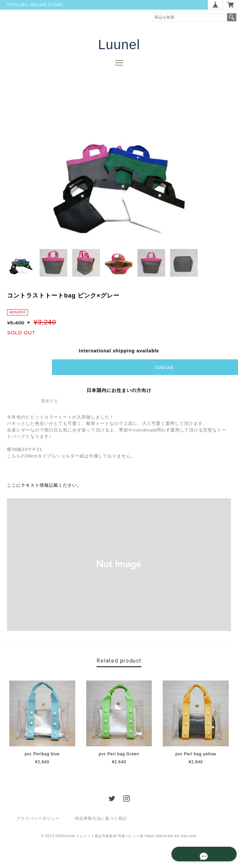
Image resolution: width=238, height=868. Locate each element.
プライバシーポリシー (38, 819)
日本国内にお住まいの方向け (119, 391)
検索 (232, 17)
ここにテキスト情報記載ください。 (44, 486)
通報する (50, 402)
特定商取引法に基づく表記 (101, 819)
